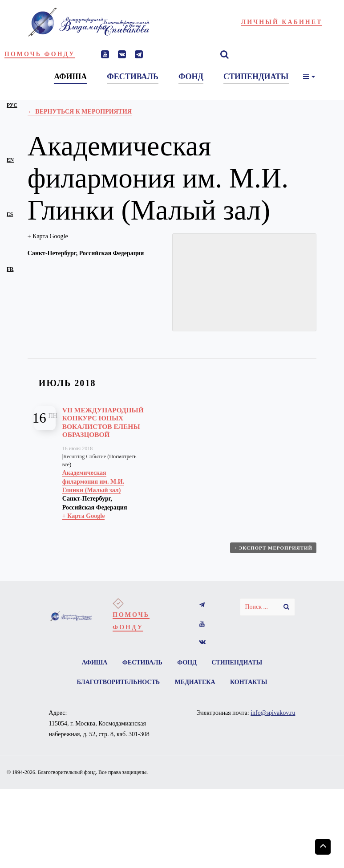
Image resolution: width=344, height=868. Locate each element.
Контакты (249, 682)
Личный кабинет (282, 22)
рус (12, 105)
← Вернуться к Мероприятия (80, 112)
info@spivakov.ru (273, 713)
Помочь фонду (40, 54)
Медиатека (195, 682)
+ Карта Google (48, 236)
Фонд (187, 662)
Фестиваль (142, 662)
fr (10, 269)
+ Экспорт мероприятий (273, 548)
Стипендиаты (237, 662)
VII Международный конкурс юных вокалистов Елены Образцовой (103, 422)
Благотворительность (118, 682)
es (10, 214)
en (10, 160)
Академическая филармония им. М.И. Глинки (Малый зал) (93, 481)
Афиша (95, 662)
